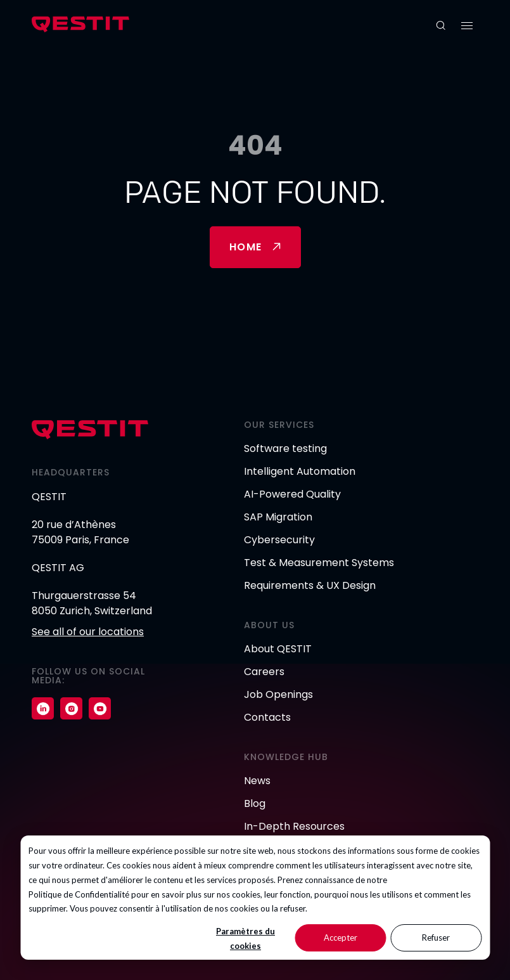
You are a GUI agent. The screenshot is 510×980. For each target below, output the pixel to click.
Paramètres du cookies (245, 938)
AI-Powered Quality (292, 494)
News (257, 781)
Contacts (267, 717)
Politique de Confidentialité (79, 894)
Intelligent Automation (300, 471)
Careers (264, 672)
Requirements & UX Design (310, 585)
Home (246, 247)
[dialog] (255, 898)
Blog (255, 803)
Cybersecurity (279, 540)
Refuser (436, 938)
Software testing (285, 448)
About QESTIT (278, 649)
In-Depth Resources (294, 826)
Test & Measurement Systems (319, 563)
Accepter (341, 938)
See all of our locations (88, 632)
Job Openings (278, 694)
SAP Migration (278, 517)
